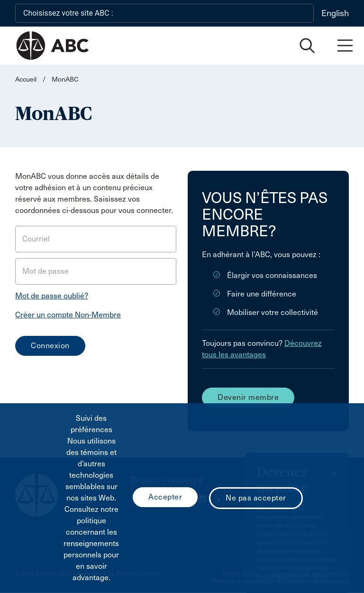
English (335, 13)
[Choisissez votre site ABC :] (164, 13)
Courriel (36, 239)
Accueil (26, 79)
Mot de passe (45, 271)
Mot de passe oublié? (52, 296)
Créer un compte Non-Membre (68, 315)
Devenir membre (248, 397)
